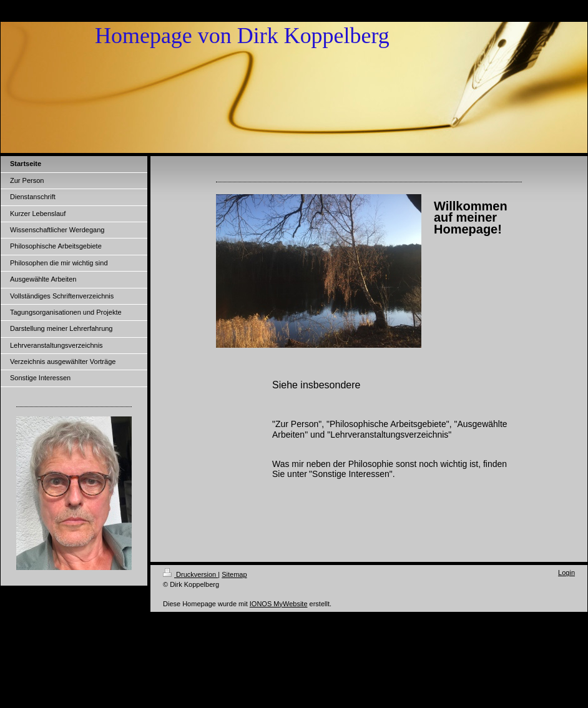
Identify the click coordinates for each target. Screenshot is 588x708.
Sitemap (234, 574)
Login (566, 573)
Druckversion (190, 574)
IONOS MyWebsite (279, 604)
